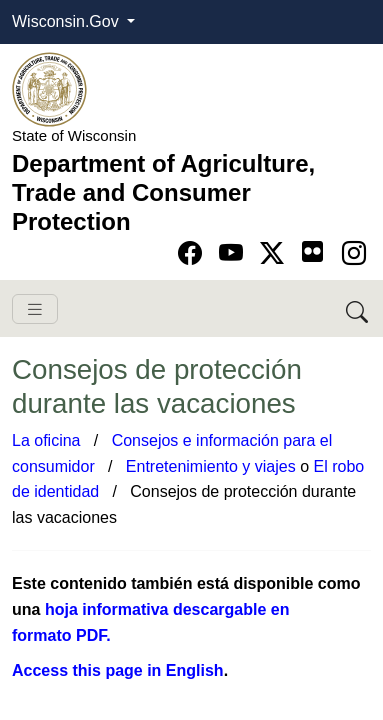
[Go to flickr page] (312, 251)
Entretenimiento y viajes (211, 466)
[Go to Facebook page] (193, 253)
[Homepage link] (49, 88)
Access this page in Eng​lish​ (118, 670)
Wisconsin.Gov (67, 21)
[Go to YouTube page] (234, 253)
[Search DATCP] (358, 308)
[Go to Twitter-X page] (275, 253)
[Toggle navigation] (35, 309)
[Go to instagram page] (354, 253)
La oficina (46, 440)
